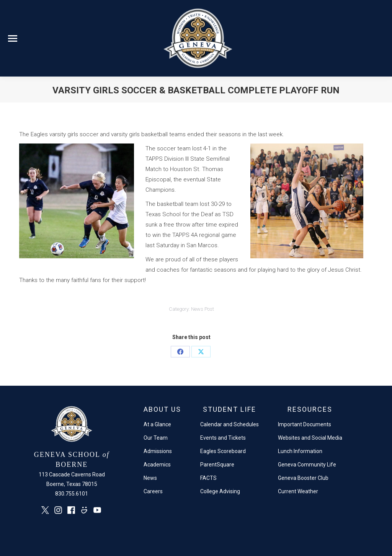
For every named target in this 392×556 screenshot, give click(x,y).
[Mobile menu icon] (13, 38)
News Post (203, 309)
